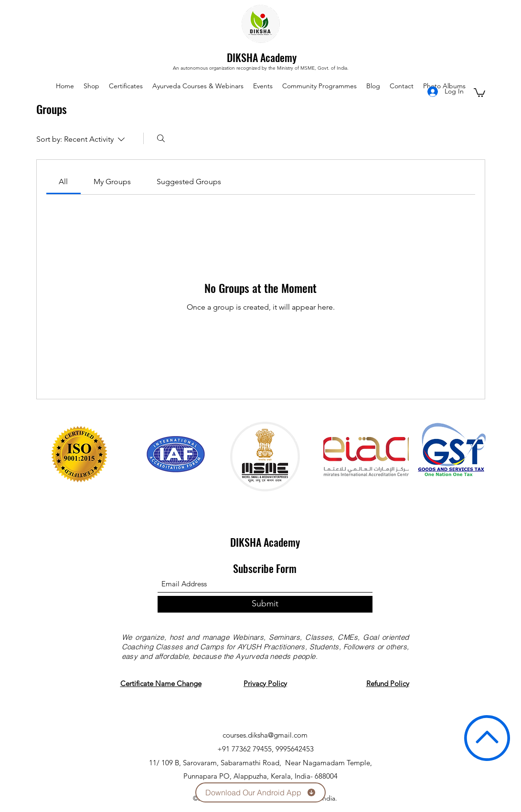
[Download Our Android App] (260, 792)
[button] (479, 92)
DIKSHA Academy (262, 57)
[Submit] (265, 604)
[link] (63, 182)
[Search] (161, 138)
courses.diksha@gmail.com (265, 735)
